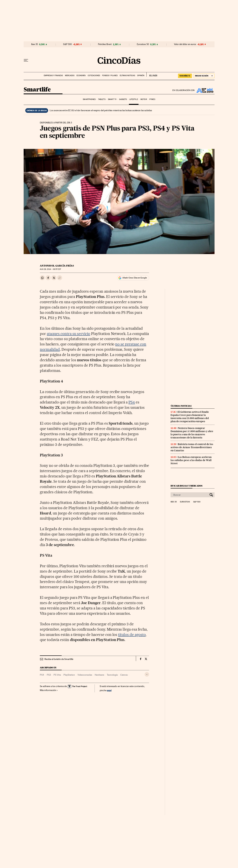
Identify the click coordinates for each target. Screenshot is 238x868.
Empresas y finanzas (53, 76)
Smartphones (89, 99)
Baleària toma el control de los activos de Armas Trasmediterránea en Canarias (192, 447)
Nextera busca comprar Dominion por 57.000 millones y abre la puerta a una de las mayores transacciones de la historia (192, 433)
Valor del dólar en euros (185, 44)
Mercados (70, 76)
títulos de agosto (132, 635)
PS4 (132, 402)
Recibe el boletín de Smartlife (59, 659)
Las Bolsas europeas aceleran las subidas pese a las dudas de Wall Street (191, 460)
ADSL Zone (205, 90)
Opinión (141, 76)
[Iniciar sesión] (204, 76)
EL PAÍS (152, 74)
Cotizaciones (94, 76)
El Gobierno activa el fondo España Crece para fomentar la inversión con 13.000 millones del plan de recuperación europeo (190, 417)
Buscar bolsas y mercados (187, 486)
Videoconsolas (85, 675)
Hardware (99, 675)
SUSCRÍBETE (185, 76)
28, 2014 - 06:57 (50, 269)
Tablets (102, 99)
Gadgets (123, 99)
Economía (81, 76)
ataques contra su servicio (69, 334)
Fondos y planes (110, 76)
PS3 (49, 675)
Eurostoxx (185, 502)
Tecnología (112, 675)
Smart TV (112, 99)
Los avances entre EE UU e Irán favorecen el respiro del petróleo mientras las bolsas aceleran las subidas (101, 110)
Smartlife (37, 90)
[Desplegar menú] (26, 60)
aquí (109, 690)
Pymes (152, 99)
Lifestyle (134, 99)
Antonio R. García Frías (57, 266)
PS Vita (57, 675)
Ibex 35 (35, 44)
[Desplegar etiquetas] (147, 674)
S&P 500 (67, 44)
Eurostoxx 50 (143, 44)
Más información (49, 690)
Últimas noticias (127, 76)
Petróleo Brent (105, 44)
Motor (144, 99)
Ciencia (124, 675)
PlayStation (69, 675)
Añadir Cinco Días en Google (135, 278)
